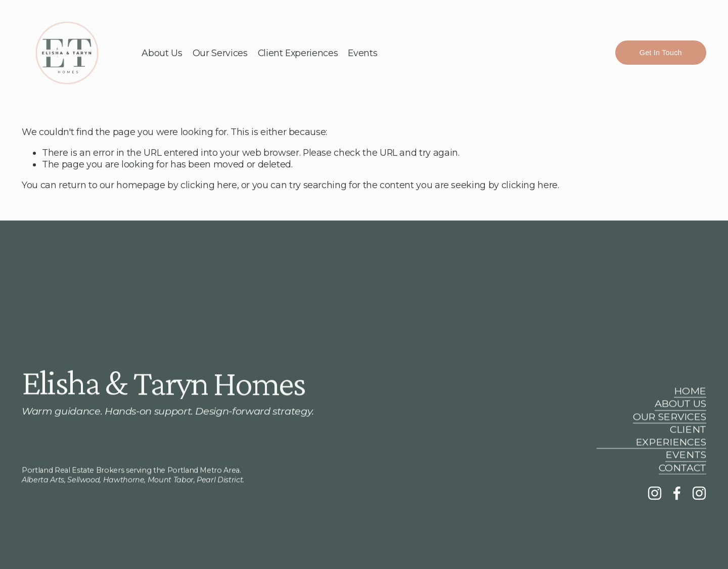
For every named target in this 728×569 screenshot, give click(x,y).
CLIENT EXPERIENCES (671, 436)
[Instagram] (655, 493)
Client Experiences (298, 53)
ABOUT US (680, 404)
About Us (162, 53)
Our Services (220, 53)
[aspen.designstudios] (699, 493)
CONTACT (682, 468)
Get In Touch (661, 53)
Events (362, 53)
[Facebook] (677, 493)
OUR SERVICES (670, 417)
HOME (690, 391)
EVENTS (686, 455)
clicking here (209, 185)
